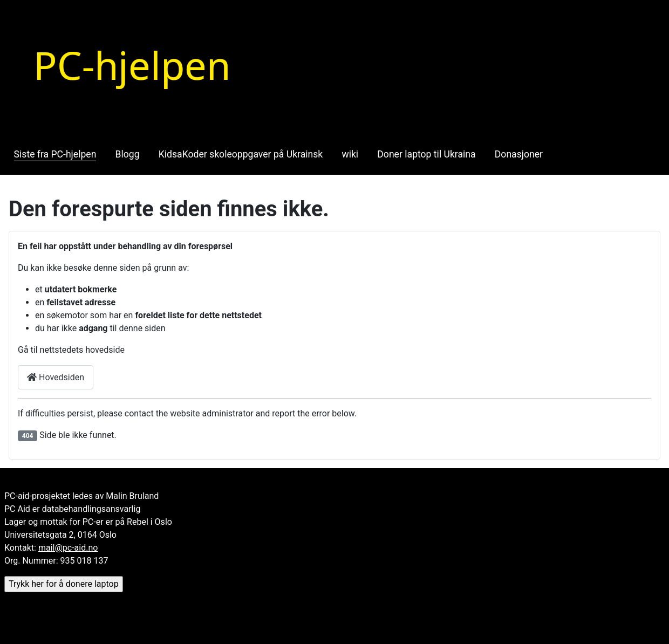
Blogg (128, 154)
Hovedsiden (56, 377)
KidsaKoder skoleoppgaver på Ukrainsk (241, 154)
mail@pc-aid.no (68, 548)
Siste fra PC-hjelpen (55, 154)
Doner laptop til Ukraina (426, 154)
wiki (350, 154)
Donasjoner (519, 154)
